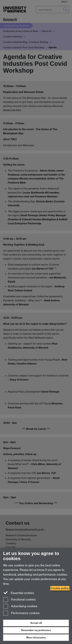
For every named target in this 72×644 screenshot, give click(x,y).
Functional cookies (19, 600)
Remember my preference (36, 630)
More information (36, 638)
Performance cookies (21, 613)
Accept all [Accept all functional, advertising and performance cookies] (36, 623)
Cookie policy (60, 588)
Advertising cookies (20, 607)
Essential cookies (19, 593)
